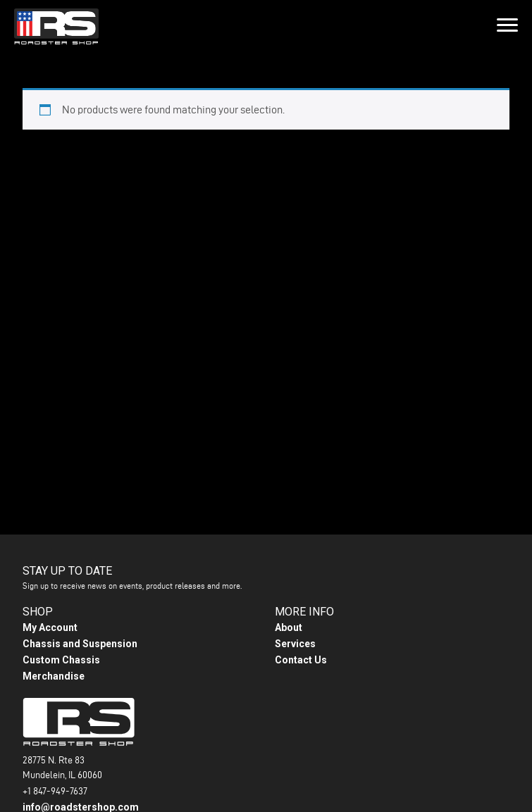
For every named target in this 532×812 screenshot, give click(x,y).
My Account (50, 627)
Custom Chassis (61, 660)
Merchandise (54, 676)
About (289, 627)
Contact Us (301, 660)
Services (295, 644)
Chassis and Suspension (80, 644)
